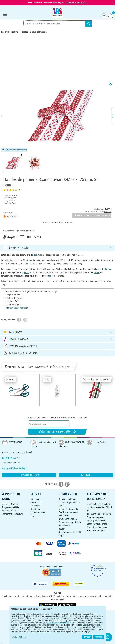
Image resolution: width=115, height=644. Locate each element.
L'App (61, 535)
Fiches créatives (38, 512)
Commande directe (67, 499)
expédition (108, 212)
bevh (61, 567)
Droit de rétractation (68, 519)
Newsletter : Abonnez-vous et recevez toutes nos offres (58, 418)
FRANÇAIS (57, 614)
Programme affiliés (11, 507)
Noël (35, 255)
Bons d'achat (36, 502)
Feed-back (86, 475)
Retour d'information (96, 530)
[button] (4, 116)
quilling (26, 272)
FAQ (32, 516)
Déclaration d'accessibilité (70, 532)
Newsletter (35, 509)
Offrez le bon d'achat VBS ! (76, 2)
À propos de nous (10, 504)
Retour (62, 529)
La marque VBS (9, 511)
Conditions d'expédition (69, 509)
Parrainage (35, 506)
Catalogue (35, 499)
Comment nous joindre (97, 524)
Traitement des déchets (13, 514)
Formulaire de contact (29, 475)
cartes (96, 272)
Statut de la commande (97, 527)
